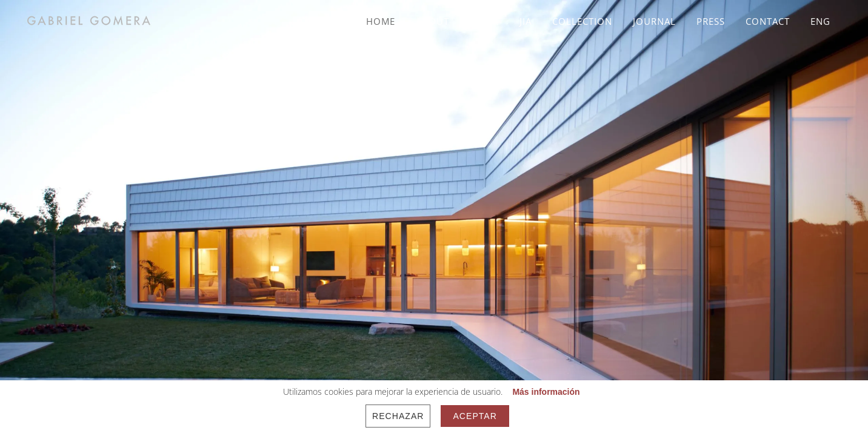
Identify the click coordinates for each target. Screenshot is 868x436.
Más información (546, 392)
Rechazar (398, 416)
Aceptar (475, 416)
